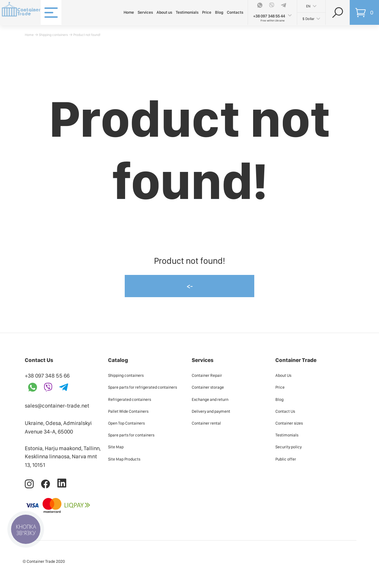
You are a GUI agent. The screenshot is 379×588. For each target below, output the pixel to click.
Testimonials (187, 12)
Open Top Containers (126, 423)
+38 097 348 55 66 (47, 376)
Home (129, 12)
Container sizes (289, 423)
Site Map (116, 447)
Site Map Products (124, 459)
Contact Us (285, 411)
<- (190, 286)
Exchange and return (210, 399)
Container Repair (207, 375)
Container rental (206, 423)
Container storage (208, 387)
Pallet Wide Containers (128, 411)
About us (164, 12)
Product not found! (87, 35)
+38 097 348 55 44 (269, 16)
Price (207, 12)
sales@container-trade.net (57, 406)
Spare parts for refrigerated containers (142, 387)
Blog (219, 12)
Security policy (289, 447)
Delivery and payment (211, 411)
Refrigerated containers (130, 399)
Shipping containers (53, 35)
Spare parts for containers (131, 435)
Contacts (235, 12)
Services (145, 12)
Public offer (286, 459)
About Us (283, 375)
